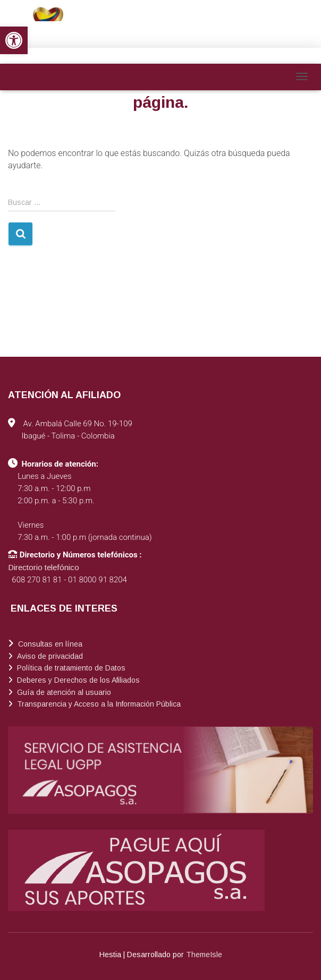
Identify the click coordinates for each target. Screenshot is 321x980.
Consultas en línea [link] (49, 644)
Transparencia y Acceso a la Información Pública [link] (98, 704)
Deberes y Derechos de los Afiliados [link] (77, 680)
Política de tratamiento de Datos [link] (70, 668)
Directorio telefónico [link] (44, 567)
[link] (14, 40)
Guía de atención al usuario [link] (63, 692)
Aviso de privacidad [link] (49, 656)
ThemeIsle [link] (204, 955)
